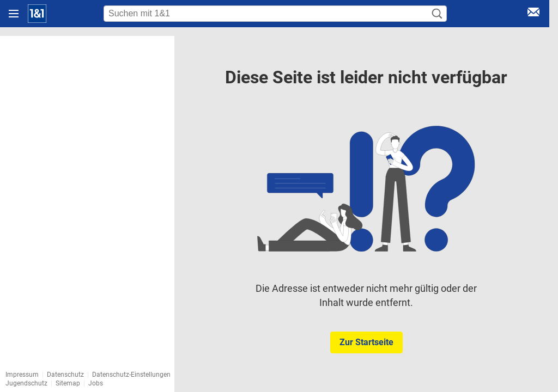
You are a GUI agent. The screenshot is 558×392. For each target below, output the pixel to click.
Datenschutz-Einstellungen (131, 375)
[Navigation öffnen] (14, 14)
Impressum (22, 375)
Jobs (96, 383)
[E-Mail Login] (533, 14)
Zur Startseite (366, 342)
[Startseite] (37, 14)
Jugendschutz (26, 383)
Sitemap (68, 383)
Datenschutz (65, 375)
